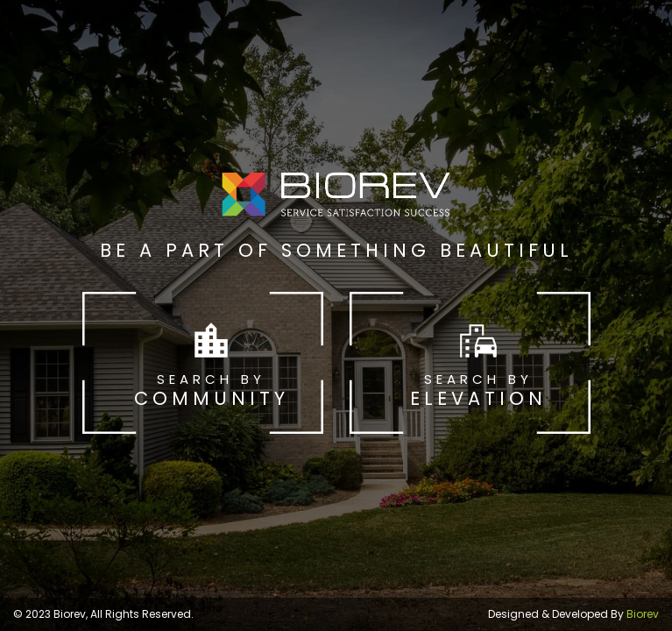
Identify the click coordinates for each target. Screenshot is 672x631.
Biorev (643, 614)
